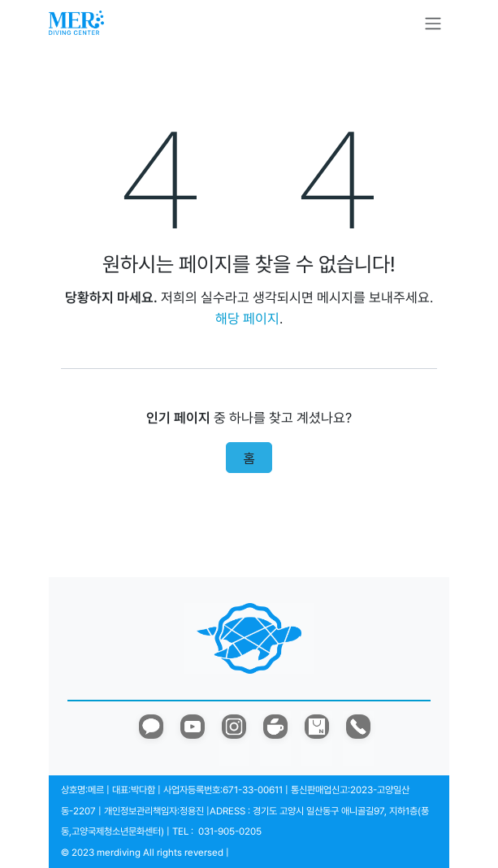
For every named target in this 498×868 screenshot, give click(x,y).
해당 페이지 (247, 319)
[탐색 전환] (433, 23)
